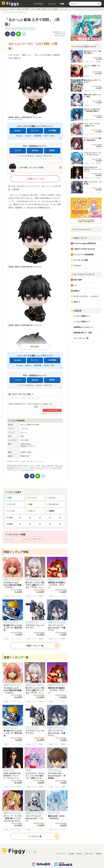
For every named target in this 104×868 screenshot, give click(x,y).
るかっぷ (24, 432)
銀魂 (18, 9)
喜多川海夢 (78, 280)
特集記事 (76, 311)
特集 (62, 4)
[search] (99, 4)
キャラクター (53, 504)
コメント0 (62, 32)
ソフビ (57, 813)
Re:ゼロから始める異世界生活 (85, 243)
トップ (4, 9)
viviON (46, 136)
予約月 (10, 518)
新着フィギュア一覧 (16, 657)
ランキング (32, 498)
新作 (9, 498)
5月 (30, 518)
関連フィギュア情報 (16, 552)
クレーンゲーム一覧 (81, 338)
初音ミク (77, 302)
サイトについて (61, 854)
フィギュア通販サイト (82, 316)
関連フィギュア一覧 (35, 646)
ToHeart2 (77, 266)
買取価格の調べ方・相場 (83, 333)
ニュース (52, 4)
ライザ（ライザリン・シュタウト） (87, 296)
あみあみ (18, 130)
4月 (20, 518)
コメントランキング (81, 229)
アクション (64, 579)
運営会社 (79, 854)
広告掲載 (71, 854)
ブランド (31, 511)
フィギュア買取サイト (82, 322)
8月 (60, 518)
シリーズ (11, 504)
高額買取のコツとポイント (83, 327)
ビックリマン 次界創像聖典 (84, 255)
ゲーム (57, 579)
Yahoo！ (29, 136)
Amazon (20, 136)
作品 (29, 504)
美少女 (6, 579)
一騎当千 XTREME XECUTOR (84, 249)
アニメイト (35, 130)
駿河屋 (52, 150)
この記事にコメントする (35, 179)
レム (75, 285)
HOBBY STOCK (37, 539)
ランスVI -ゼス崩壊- (81, 260)
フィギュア (38, 4)
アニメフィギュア (12, 28)
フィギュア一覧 (35, 836)
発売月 (10, 524)
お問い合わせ (89, 854)
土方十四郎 (25, 9)
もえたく (39, 156)
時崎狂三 (77, 291)
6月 (40, 518)
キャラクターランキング (83, 274)
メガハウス (24, 428)
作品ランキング (79, 238)
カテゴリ (51, 498)
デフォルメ (64, 622)
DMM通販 (52, 130)
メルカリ (18, 150)
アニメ (12, 579)
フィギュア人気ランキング (84, 46)
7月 (50, 518)
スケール (19, 579)
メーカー (11, 511)
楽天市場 (38, 136)
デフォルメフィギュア (27, 28)
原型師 (50, 511)
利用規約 (99, 854)
